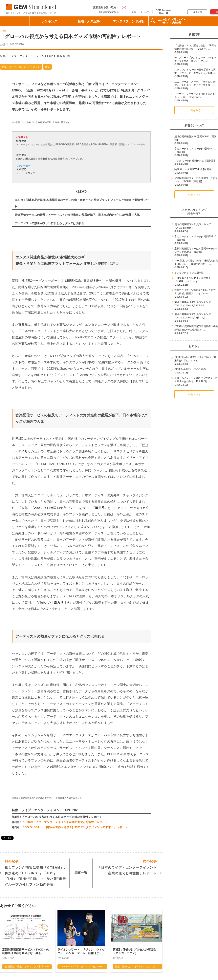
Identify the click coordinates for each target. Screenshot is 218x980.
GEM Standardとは (109, 12)
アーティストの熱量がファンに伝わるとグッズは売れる (50, 223)
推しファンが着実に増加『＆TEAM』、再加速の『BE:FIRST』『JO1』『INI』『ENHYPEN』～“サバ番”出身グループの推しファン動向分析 (36, 872)
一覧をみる (194, 110)
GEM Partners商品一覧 (163, 12)
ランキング (49, 21)
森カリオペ (62, 603)
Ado (37, 508)
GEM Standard (32, 6)
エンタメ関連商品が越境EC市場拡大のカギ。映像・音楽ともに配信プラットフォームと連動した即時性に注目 (82, 203)
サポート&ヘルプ (140, 12)
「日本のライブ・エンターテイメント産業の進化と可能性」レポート (65, 822)
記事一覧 (81, 873)
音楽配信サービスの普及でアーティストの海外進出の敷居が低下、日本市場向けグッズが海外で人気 (77, 215)
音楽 (47, 67)
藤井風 (100, 508)
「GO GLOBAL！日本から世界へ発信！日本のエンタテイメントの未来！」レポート (75, 827)
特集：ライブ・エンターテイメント (21, 67)
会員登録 (197, 12)
